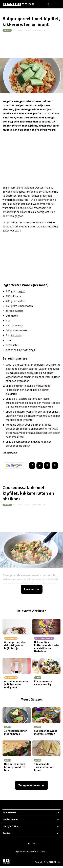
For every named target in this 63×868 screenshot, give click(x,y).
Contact (43, 851)
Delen (32, 466)
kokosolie (16, 335)
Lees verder (32, 589)
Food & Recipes (10, 819)
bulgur (21, 291)
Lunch (7, 30)
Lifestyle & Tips (10, 826)
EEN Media (55, 862)
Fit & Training (9, 813)
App (55, 466)
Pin (47, 466)
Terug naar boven (29, 785)
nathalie (41, 30)
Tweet (40, 466)
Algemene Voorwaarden (27, 851)
